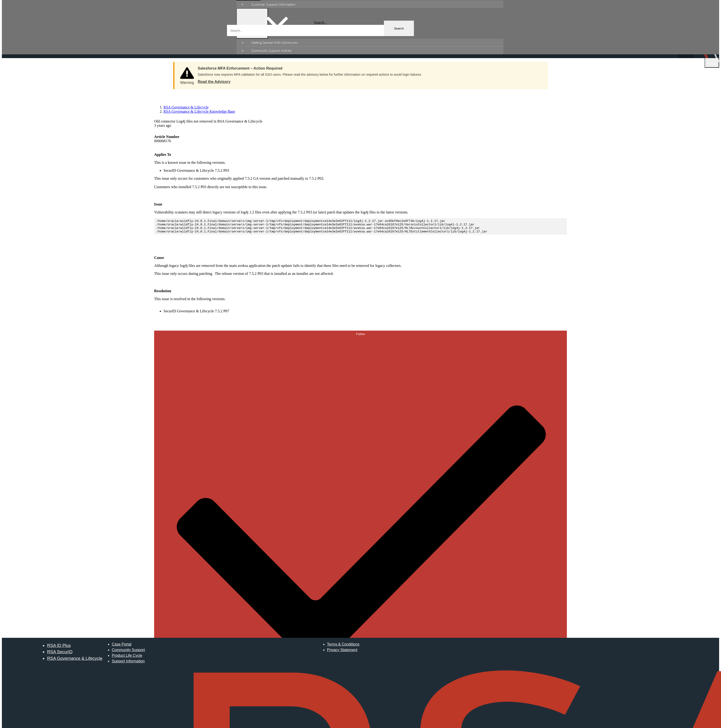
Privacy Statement (342, 653)
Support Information (128, 664)
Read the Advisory (214, 82)
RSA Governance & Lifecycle (75, 661)
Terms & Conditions (343, 647)
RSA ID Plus (59, 648)
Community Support (128, 653)
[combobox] (320, 30)
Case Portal (122, 647)
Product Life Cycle (127, 658)
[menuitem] (375, 4)
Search (399, 28)
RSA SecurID (60, 655)
